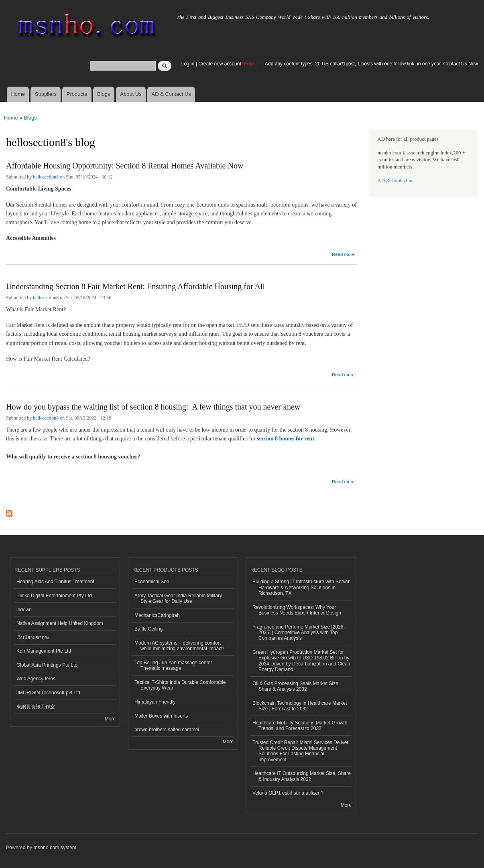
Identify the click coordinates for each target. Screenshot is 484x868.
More (110, 719)
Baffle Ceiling (148, 629)
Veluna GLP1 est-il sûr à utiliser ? (288, 793)
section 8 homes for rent (286, 439)
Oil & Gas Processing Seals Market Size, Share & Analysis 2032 (296, 686)
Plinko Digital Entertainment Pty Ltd (54, 596)
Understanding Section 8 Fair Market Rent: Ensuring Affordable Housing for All (135, 286)
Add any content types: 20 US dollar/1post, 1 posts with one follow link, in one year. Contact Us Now (371, 64)
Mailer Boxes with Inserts (161, 716)
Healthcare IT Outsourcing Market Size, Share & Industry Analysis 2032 (302, 776)
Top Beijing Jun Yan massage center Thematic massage (173, 665)
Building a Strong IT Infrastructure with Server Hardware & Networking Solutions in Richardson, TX (301, 587)
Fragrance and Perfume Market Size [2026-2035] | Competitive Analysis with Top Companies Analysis (299, 633)
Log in (188, 64)
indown (24, 610)
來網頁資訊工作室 (36, 707)
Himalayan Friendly (155, 702)
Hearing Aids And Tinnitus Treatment (55, 582)
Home (18, 94)
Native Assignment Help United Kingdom (60, 623)
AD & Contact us (396, 180)
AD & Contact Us (171, 94)
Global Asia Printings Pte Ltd (47, 665)
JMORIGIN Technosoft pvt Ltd (48, 693)
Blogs (104, 94)
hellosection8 (46, 177)
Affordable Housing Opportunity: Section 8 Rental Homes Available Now (125, 166)
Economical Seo (152, 582)
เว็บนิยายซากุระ (33, 637)
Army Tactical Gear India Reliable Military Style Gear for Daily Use (178, 598)
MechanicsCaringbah (157, 615)
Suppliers (46, 94)
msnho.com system (55, 848)
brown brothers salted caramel (167, 730)
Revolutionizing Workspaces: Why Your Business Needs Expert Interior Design (297, 610)
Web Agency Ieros (36, 679)
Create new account (220, 64)
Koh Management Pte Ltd (44, 651)
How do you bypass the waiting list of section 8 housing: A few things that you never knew (154, 407)
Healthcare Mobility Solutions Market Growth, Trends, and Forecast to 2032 (301, 726)
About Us (131, 94)
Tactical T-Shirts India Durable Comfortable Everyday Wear (180, 685)
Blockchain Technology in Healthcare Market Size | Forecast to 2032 (300, 706)
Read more (343, 253)
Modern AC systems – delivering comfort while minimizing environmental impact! (179, 646)
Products (77, 94)
